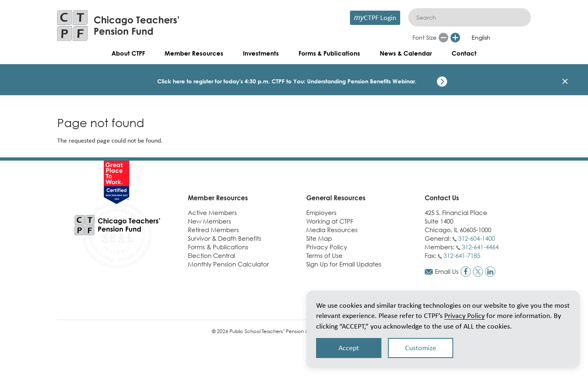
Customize (421, 348)
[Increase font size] (455, 38)
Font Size (424, 37)
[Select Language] (497, 38)
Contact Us (442, 198)
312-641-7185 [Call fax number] (462, 255)
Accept (349, 348)
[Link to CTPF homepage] (118, 26)
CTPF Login (375, 18)
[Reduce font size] (443, 38)
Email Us (447, 271)
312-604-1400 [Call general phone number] (477, 238)
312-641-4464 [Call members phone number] (480, 247)
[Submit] (521, 17)
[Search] (470, 17)
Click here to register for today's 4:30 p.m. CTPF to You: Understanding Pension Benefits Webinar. (287, 81)
